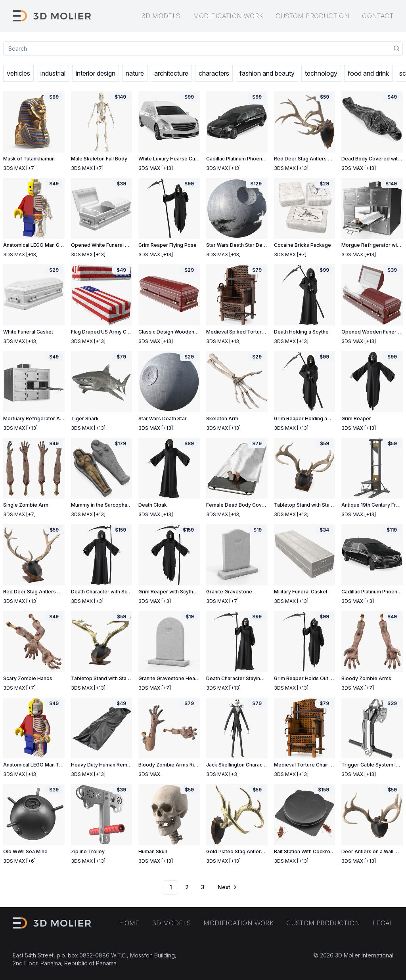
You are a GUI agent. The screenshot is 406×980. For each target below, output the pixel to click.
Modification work (228, 16)
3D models (161, 16)
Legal (383, 923)
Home (129, 923)
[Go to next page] (227, 887)
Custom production (312, 16)
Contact (378, 16)
